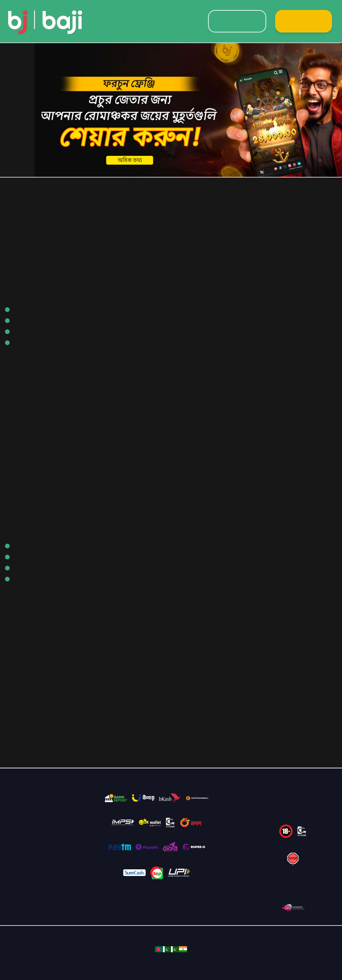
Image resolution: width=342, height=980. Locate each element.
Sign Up (304, 21)
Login (237, 21)
